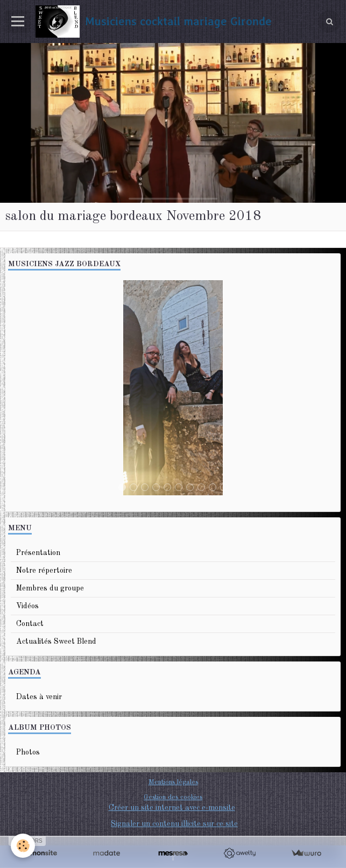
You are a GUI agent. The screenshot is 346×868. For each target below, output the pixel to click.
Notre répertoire (44, 571)
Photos (28, 752)
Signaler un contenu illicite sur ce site (174, 824)
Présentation (38, 553)
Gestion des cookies (173, 797)
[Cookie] (23, 846)
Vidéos (27, 606)
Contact (30, 624)
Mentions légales (173, 782)
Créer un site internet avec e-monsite (172, 808)
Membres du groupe (50, 588)
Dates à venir (39, 697)
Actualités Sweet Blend (56, 642)
